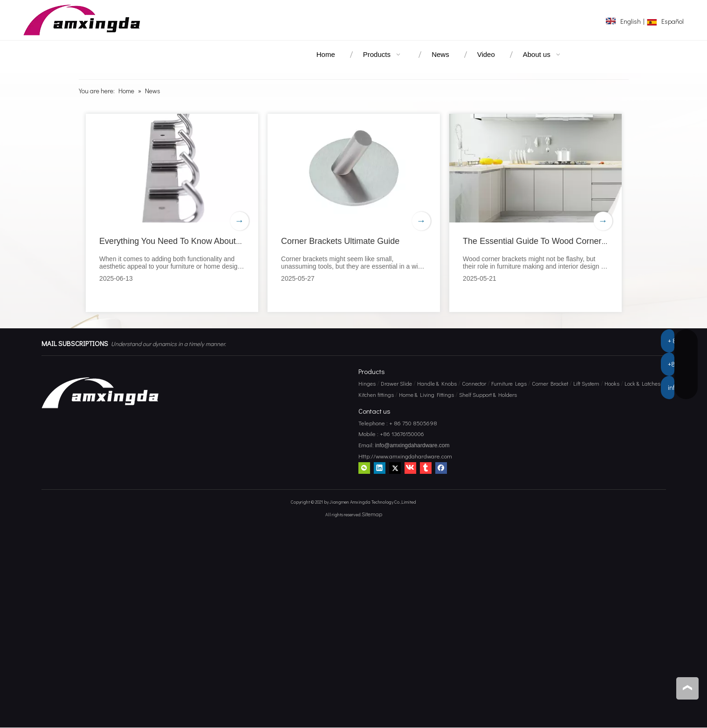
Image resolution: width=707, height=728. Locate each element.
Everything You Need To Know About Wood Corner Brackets (212, 241)
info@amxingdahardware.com (412, 446)
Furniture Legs (509, 383)
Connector (474, 383)
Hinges (367, 383)
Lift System (586, 383)
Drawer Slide (396, 383)
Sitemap (372, 514)
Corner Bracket (550, 383)
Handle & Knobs (437, 383)
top (687, 688)
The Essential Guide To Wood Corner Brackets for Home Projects (585, 241)
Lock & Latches (642, 383)
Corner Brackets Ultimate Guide (341, 241)
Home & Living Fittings (426, 395)
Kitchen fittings (376, 395)
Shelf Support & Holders (488, 395)
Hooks (612, 383)
